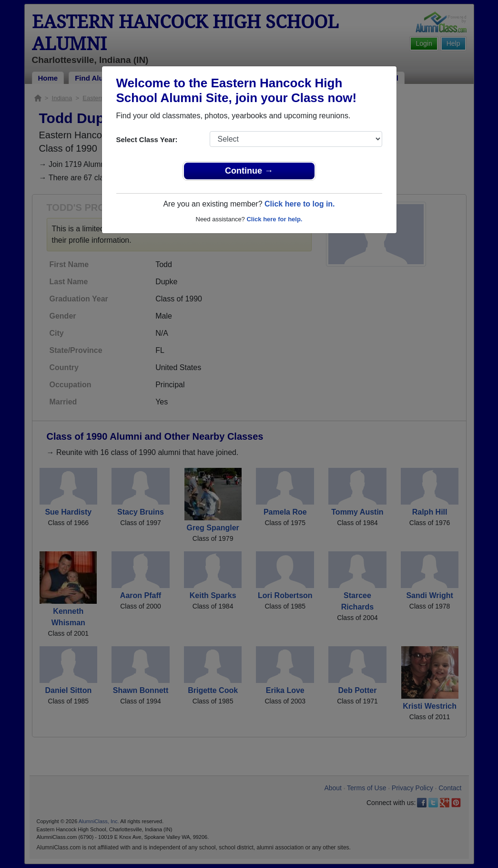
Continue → (249, 171)
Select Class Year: (147, 139)
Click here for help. (274, 219)
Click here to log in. (300, 204)
